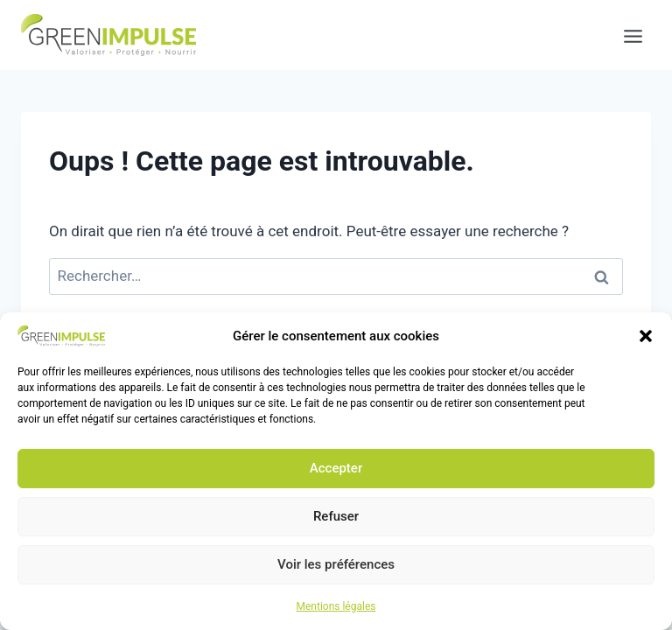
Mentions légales (336, 606)
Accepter (336, 468)
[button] (646, 336)
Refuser (336, 516)
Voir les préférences (336, 564)
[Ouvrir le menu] (624, 35)
